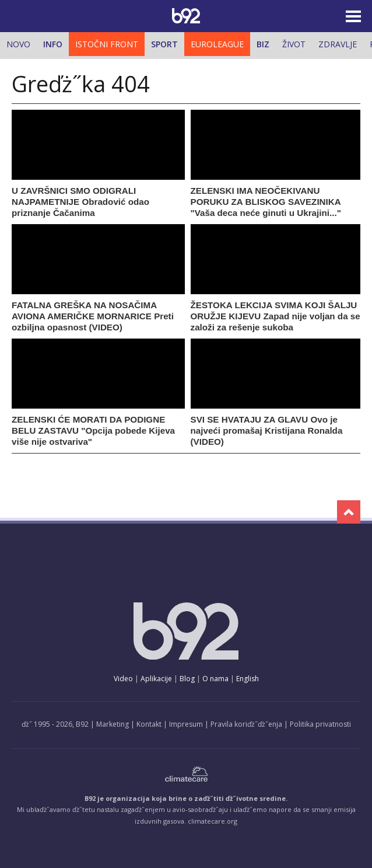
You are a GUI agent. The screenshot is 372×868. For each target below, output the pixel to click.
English (248, 679)
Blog (187, 679)
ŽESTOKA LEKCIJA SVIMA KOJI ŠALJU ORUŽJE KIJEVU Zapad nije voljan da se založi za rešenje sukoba (276, 316)
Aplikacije (156, 679)
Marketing (113, 724)
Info (53, 44)
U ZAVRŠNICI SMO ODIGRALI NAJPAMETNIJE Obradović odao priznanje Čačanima (80, 202)
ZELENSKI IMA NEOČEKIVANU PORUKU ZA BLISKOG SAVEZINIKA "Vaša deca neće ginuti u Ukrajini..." (266, 202)
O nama (215, 679)
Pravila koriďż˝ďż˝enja (246, 724)
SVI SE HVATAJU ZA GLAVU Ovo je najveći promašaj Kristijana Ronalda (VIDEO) (267, 430)
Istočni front (107, 44)
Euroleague (217, 44)
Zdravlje (338, 44)
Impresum (186, 724)
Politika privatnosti (320, 724)
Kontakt (149, 724)
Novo (18, 44)
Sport (164, 44)
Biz (263, 44)
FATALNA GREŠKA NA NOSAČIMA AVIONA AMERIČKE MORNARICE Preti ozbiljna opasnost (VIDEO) (93, 316)
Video (123, 679)
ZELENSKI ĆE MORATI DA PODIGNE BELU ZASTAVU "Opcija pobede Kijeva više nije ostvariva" (93, 430)
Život (294, 44)
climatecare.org (213, 821)
